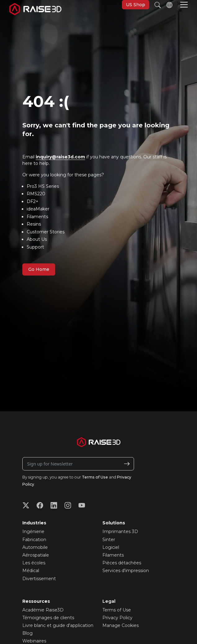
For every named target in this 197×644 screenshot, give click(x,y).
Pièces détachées (122, 563)
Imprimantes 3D (120, 532)
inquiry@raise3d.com (60, 157)
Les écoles (34, 563)
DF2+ (33, 201)
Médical (31, 571)
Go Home (39, 269)
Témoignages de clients (48, 618)
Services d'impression (126, 571)
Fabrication (34, 540)
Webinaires (34, 641)
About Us (37, 239)
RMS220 (36, 194)
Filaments (37, 217)
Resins (34, 224)
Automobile (35, 547)
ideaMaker (38, 209)
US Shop (136, 5)
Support (35, 247)
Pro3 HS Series (43, 186)
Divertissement (39, 579)
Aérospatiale (36, 555)
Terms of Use (95, 477)
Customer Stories (46, 232)
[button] (184, 5)
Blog (27, 633)
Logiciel (111, 547)
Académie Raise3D (43, 610)
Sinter (109, 540)
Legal (109, 601)
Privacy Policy (117, 618)
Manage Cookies (121, 625)
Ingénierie (33, 532)
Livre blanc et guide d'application (58, 625)
